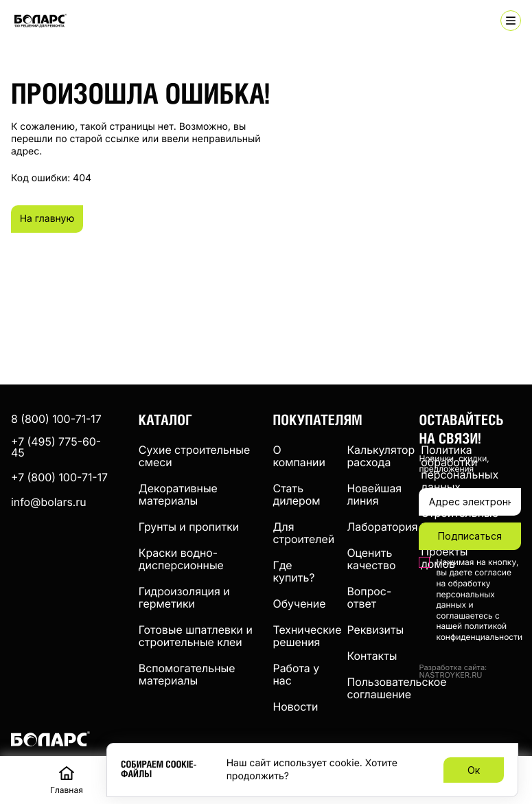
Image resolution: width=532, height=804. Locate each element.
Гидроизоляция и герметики (184, 597)
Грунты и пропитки (189, 527)
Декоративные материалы (178, 494)
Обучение (300, 604)
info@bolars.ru (49, 502)
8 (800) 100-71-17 (56, 419)
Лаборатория (382, 527)
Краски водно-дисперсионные (181, 559)
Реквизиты (375, 630)
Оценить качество (371, 559)
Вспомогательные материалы (187, 674)
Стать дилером (297, 494)
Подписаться (470, 536)
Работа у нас (297, 674)
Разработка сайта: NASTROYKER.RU (453, 671)
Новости (296, 707)
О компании (299, 456)
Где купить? (294, 571)
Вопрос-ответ (369, 597)
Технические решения (308, 636)
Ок (474, 770)
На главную (52, 219)
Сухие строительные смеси (194, 456)
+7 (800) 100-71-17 (59, 477)
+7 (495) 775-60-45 (56, 447)
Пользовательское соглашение (396, 688)
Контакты (372, 656)
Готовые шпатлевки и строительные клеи (196, 636)
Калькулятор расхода (381, 456)
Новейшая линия (374, 494)
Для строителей (304, 533)
